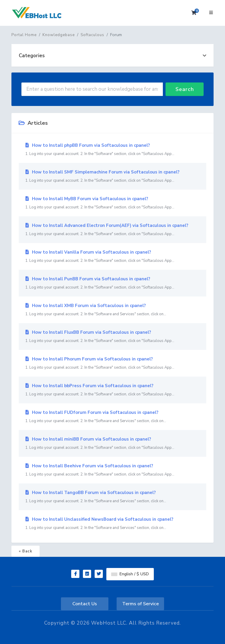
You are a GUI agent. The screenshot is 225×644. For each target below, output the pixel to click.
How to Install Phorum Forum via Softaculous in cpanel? (112, 363)
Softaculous (92, 35)
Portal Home (24, 35)
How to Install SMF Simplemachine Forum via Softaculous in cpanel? (112, 176)
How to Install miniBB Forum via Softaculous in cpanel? (112, 444)
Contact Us (85, 604)
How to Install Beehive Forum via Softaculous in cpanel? (112, 470)
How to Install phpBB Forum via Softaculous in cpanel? (112, 150)
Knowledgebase (59, 35)
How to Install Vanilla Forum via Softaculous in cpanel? (112, 257)
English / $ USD (130, 574)
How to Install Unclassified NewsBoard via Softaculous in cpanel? (112, 524)
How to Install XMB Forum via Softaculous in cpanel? (112, 310)
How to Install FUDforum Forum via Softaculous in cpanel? (112, 417)
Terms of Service (140, 604)
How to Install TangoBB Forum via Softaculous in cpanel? (112, 497)
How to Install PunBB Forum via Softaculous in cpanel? (112, 283)
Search (185, 89)
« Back (25, 551)
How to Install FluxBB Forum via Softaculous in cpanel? (112, 337)
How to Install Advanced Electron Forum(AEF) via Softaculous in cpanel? (112, 230)
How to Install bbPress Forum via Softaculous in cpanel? (112, 390)
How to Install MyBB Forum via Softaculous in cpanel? (112, 203)
